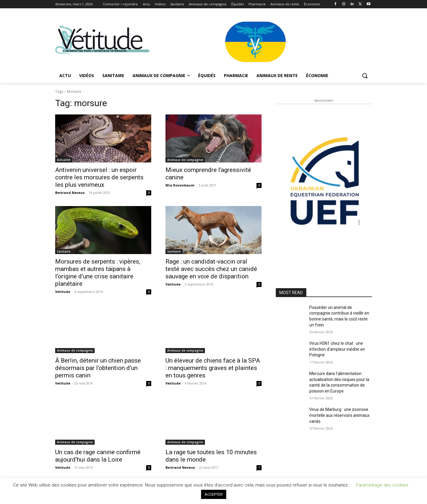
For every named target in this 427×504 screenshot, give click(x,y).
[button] (365, 76)
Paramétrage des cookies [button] (382, 485)
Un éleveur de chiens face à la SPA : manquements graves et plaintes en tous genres (213, 368)
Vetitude (63, 292)
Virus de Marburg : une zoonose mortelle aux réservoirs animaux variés (339, 415)
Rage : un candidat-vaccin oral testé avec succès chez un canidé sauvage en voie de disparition (211, 269)
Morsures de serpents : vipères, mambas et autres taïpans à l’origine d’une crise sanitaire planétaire (98, 273)
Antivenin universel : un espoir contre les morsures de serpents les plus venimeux (99, 177)
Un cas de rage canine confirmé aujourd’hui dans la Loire (98, 456)
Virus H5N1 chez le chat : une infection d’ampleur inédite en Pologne (337, 349)
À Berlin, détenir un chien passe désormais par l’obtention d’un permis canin (98, 368)
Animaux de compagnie (185, 160)
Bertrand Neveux (70, 193)
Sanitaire (64, 251)
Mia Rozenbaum (180, 185)
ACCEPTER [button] (214, 494)
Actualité (64, 160)
